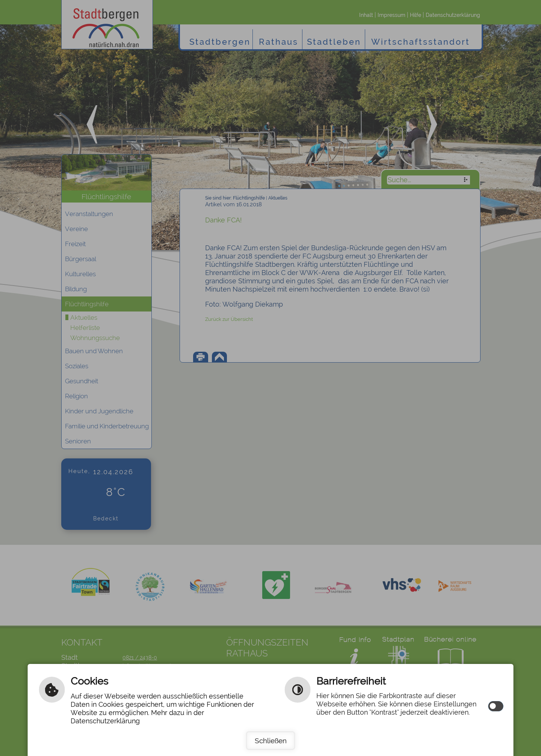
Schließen (271, 741)
